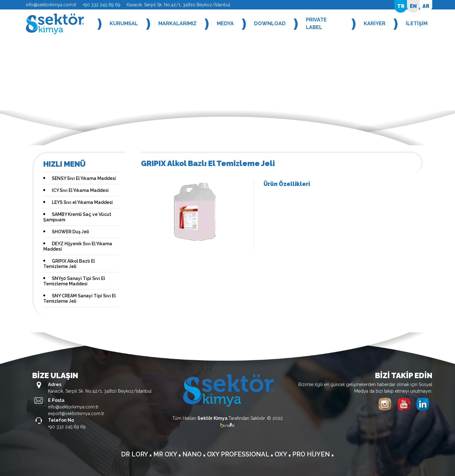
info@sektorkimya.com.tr (51, 5)
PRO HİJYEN (312, 454)
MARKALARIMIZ (177, 24)
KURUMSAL (124, 24)
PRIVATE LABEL (316, 24)
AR (426, 6)
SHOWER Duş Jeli (70, 232)
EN (413, 6)
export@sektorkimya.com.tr (76, 414)
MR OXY (166, 454)
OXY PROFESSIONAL (239, 454)
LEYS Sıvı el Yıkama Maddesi (82, 202)
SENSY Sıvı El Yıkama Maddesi (84, 178)
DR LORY (135, 454)
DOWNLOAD (270, 24)
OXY (282, 454)
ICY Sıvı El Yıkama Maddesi (80, 190)
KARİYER (375, 24)
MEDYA (225, 24)
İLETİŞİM (417, 24)
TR (401, 6)
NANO (193, 454)
